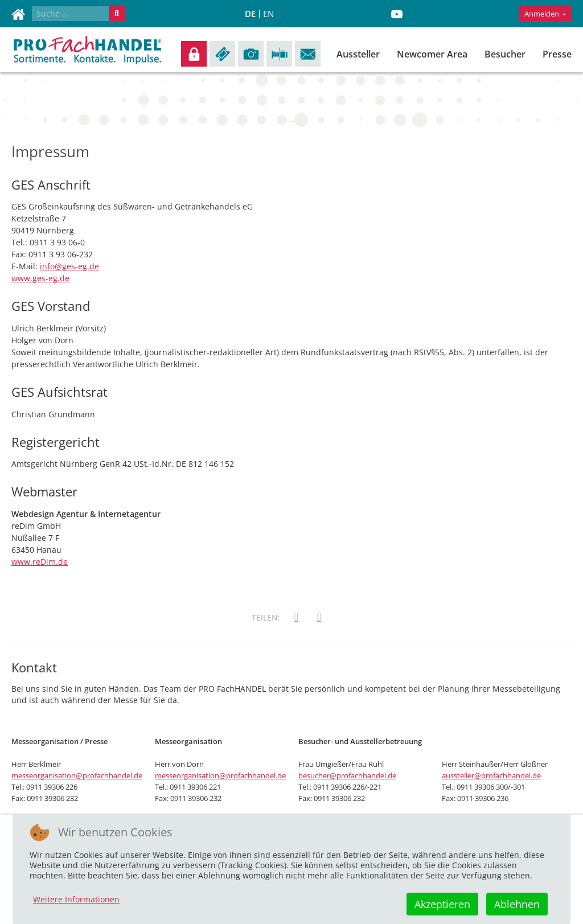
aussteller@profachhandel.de (491, 775)
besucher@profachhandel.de (347, 775)
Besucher (505, 54)
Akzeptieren (442, 904)
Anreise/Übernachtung (279, 54)
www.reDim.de (40, 562)
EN (268, 14)
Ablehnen (517, 904)
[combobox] (71, 14)
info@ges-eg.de (69, 266)
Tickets (222, 54)
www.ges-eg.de (40, 278)
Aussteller (358, 54)
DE (250, 14)
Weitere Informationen (76, 899)
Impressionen (251, 54)
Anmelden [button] (543, 14)
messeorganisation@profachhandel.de (77, 775)
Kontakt (308, 54)
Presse (557, 54)
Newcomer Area (432, 54)
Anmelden (194, 54)
